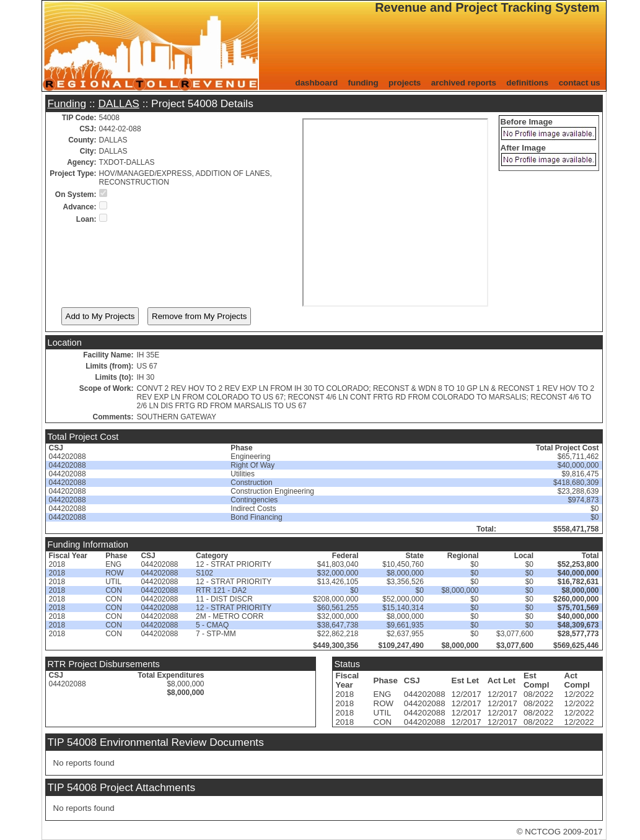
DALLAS (118, 103)
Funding (67, 103)
